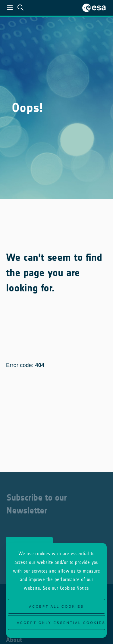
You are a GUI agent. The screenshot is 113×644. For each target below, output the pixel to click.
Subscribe (29, 541)
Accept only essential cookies (61, 623)
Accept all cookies (56, 606)
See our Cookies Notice (66, 588)
